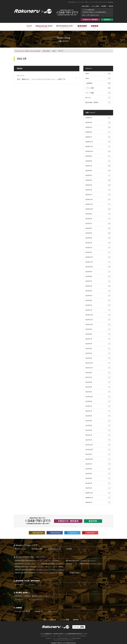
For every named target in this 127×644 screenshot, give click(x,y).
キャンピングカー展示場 (23, 611)
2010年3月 (98, 478)
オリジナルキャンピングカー (65, 27)
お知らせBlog (85, 6)
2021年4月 (98, 387)
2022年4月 (98, 349)
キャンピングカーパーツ (36, 599)
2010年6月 (98, 469)
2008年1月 (98, 502)
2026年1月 (98, 137)
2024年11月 (98, 204)
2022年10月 (98, 325)
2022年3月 (98, 353)
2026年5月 (98, 118)
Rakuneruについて (44, 27)
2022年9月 (98, 329)
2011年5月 (98, 454)
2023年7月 (98, 281)
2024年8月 (98, 219)
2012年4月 (98, 426)
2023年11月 (98, 262)
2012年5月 (98, 421)
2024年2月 (98, 248)
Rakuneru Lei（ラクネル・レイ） (25, 563)
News (98, 74)
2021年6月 (98, 382)
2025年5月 (98, 175)
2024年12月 (98, 200)
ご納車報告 (98, 83)
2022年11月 (98, 320)
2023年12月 (98, 257)
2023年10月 (98, 267)
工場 (50, 611)
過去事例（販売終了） (23, 593)
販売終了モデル (75, 573)
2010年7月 (98, 464)
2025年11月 (98, 147)
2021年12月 (98, 363)
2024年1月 (98, 252)
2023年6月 (98, 286)
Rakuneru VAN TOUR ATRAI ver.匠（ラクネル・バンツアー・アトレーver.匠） (39, 566)
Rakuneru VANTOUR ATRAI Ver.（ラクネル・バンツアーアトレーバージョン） (40, 570)
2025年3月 (98, 185)
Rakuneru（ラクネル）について (27, 545)
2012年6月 (98, 416)
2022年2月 (98, 358)
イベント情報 (95, 6)
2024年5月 (98, 233)
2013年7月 (98, 406)
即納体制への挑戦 (37, 549)
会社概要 (104, 6)
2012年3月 (98, 430)
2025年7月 (98, 166)
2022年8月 (98, 334)
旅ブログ (98, 98)
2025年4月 (98, 180)
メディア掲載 (98, 93)
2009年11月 (98, 498)
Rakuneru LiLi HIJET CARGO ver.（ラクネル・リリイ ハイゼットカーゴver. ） (39, 573)
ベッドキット (19, 599)
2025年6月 (98, 171)
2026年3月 (98, 127)
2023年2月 (98, 305)
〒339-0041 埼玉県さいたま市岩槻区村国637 (94, 12)
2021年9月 (98, 373)
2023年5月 (98, 291)
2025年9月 (98, 156)
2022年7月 (98, 339)
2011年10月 (98, 450)
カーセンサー (19, 584)
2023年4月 (98, 296)
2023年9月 (98, 272)
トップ (30, 27)
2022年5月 (98, 344)
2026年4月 (98, 122)
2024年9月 (98, 214)
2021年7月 (98, 377)
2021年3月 (98, 392)
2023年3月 (98, 300)
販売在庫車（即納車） (98, 103)
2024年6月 (98, 228)
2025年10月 (98, 151)
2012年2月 (98, 435)
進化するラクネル (20, 549)
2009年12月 (98, 493)
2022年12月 (98, 315)
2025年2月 (98, 190)
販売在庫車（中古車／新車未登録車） (82, 27)
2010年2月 (98, 483)
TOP (45, 619)
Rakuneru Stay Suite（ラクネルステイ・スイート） (58, 563)
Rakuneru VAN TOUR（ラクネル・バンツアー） (81, 560)
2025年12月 (98, 142)
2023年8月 (98, 276)
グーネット (32, 584)
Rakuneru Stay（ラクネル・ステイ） (91, 563)
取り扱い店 (39, 611)
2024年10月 (98, 209)
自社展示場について (54, 549)
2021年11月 (98, 368)
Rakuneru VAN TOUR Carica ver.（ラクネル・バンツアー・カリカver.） (37, 560)
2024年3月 (98, 243)
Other (54, 51)
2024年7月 (98, 224)
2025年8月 (98, 161)
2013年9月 (98, 401)
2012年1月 (98, 440)
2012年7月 (98, 411)
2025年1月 (98, 195)
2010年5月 (98, 474)
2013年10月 (98, 397)
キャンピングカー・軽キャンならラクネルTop (27, 51)
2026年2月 (98, 132)
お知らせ (53, 619)
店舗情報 (93, 27)
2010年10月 (98, 459)
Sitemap (111, 6)
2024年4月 (98, 238)
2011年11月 (98, 445)
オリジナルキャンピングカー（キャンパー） (31, 557)
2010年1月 (98, 488)
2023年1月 (98, 310)
